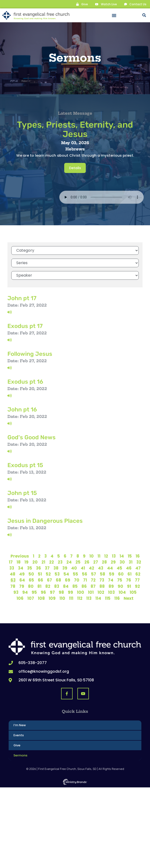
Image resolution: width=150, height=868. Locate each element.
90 (120, 586)
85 (75, 586)
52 (48, 574)
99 (70, 592)
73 (102, 580)
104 (122, 592)
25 (78, 562)
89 (111, 586)
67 (49, 580)
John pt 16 (22, 410)
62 (138, 574)
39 (65, 568)
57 (94, 574)
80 (31, 586)
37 (47, 568)
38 (56, 568)
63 (13, 580)
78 (13, 586)
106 (20, 598)
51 (40, 574)
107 (31, 598)
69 (68, 580)
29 (113, 562)
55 (75, 574)
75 (120, 580)
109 (52, 598)
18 (19, 562)
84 (66, 586)
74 (111, 580)
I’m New (20, 725)
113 (89, 598)
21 (43, 562)
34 (21, 568)
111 (71, 598)
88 (102, 586)
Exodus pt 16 (25, 382)
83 (57, 586)
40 (74, 568)
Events (19, 735)
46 (129, 568)
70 (77, 580)
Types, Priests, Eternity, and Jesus (75, 129)
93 (16, 592)
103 (111, 592)
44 (110, 568)
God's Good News (32, 437)
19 (26, 562)
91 (129, 586)
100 (81, 592)
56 (85, 574)
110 (62, 598)
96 (43, 592)
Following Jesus (30, 354)
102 (101, 592)
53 (57, 574)
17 (11, 562)
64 (22, 580)
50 (31, 574)
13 (114, 556)
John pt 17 (22, 298)
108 (41, 598)
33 (12, 568)
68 (58, 580)
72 (93, 580)
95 (34, 592)
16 (138, 556)
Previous (20, 556)
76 (129, 580)
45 (119, 568)
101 (91, 592)
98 (61, 592)
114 (98, 598)
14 (122, 556)
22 (52, 562)
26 (87, 562)
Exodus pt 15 (25, 465)
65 (31, 580)
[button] (114, 15)
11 (99, 556)
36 (38, 568)
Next (129, 598)
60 (121, 574)
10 (92, 556)
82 (48, 586)
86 (84, 586)
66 (40, 580)
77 (137, 580)
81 (39, 586)
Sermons (20, 755)
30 (122, 562)
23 (60, 562)
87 (93, 586)
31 (131, 562)
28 (104, 562)
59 (112, 574)
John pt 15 (22, 493)
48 (13, 574)
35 (30, 568)
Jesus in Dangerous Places (45, 521)
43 (101, 568)
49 (22, 574)
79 (22, 586)
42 (92, 568)
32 (139, 562)
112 (80, 598)
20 (35, 562)
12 (106, 556)
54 (66, 574)
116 (117, 598)
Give (17, 745)
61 (130, 574)
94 (25, 592)
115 (108, 598)
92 (137, 586)
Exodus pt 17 (25, 326)
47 (138, 568)
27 (96, 562)
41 (83, 568)
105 (133, 592)
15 (130, 556)
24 (69, 562)
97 (52, 592)
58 (103, 574)
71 (85, 580)
